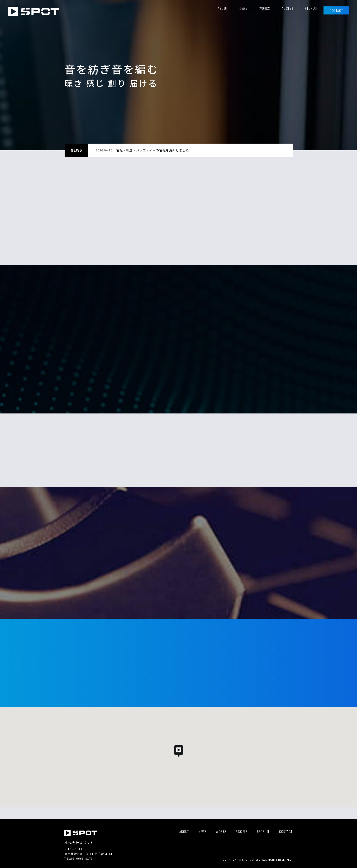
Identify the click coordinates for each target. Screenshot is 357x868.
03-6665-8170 (82, 858)
